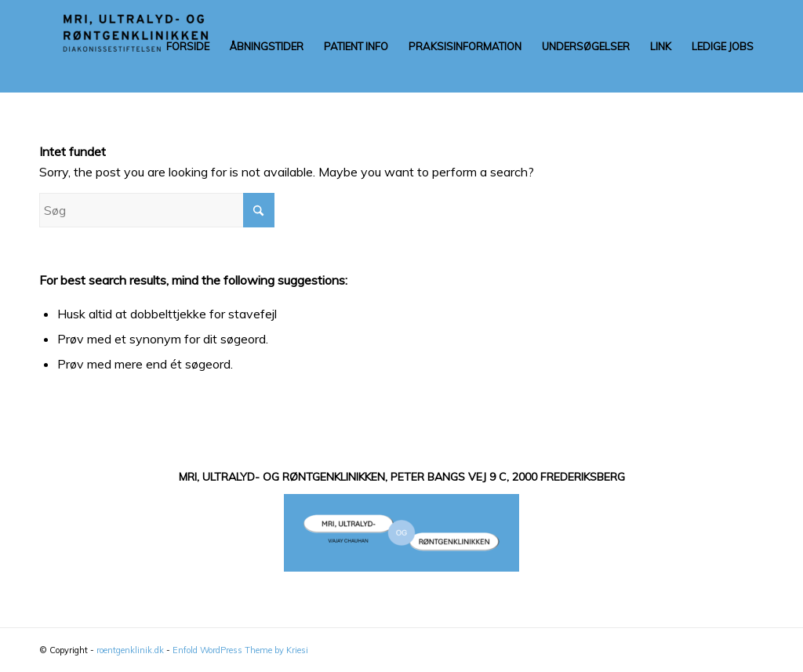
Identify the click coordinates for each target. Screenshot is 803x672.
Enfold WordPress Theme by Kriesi (240, 650)
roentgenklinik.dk (130, 650)
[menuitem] (188, 46)
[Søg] (157, 210)
